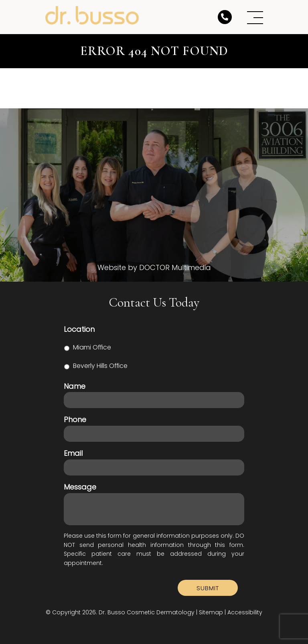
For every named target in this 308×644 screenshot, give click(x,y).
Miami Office (92, 347)
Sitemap (211, 612)
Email (73, 453)
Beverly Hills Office (100, 366)
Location (79, 329)
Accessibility (245, 612)
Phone (75, 420)
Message (80, 487)
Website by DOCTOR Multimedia (154, 268)
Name (75, 386)
